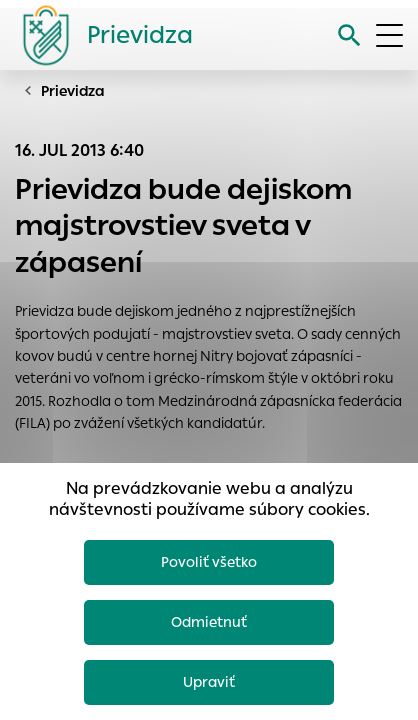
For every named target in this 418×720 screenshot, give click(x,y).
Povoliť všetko (209, 562)
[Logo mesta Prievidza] (100, 35)
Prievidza (73, 91)
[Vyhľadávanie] (349, 35)
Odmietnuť (209, 622)
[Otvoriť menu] (389, 35)
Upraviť (209, 682)
